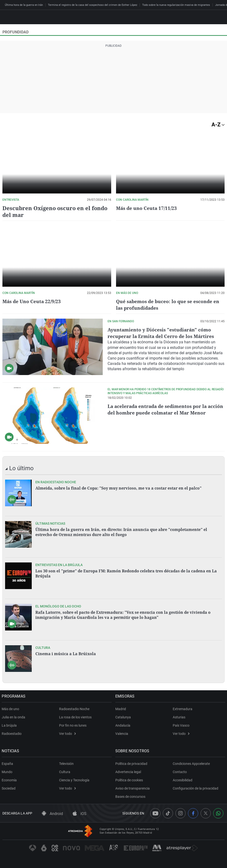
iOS (80, 813)
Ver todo (67, 733)
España (8, 763)
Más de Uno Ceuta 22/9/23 (33, 301)
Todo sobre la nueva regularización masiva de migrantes (176, 5)
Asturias (179, 717)
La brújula (10, 725)
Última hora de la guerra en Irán (24, 5)
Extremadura (183, 709)
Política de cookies (130, 780)
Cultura (65, 772)
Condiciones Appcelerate (191, 763)
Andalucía (124, 725)
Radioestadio (12, 733)
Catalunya (124, 717)
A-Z (218, 125)
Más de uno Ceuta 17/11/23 (147, 208)
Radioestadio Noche (74, 709)
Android (52, 813)
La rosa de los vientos (75, 717)
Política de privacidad (132, 763)
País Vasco (181, 725)
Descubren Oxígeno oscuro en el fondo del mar (55, 211)
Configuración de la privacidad (196, 788)
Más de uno (11, 709)
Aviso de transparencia (133, 788)
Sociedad (9, 788)
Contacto (180, 772)
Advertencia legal (129, 772)
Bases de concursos (131, 796)
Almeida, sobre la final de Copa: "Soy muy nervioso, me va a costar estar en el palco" (118, 488)
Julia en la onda (14, 717)
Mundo (8, 772)
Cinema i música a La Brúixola (66, 653)
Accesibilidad (183, 780)
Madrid (121, 709)
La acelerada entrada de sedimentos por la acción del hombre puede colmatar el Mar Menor (159, 412)
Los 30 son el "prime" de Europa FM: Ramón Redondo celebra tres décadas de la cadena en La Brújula (126, 573)
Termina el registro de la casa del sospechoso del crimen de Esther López (93, 5)
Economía (10, 780)
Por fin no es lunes (73, 725)
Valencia (122, 733)
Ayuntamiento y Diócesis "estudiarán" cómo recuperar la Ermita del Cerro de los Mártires (162, 333)
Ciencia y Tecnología (74, 780)
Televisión (66, 763)
